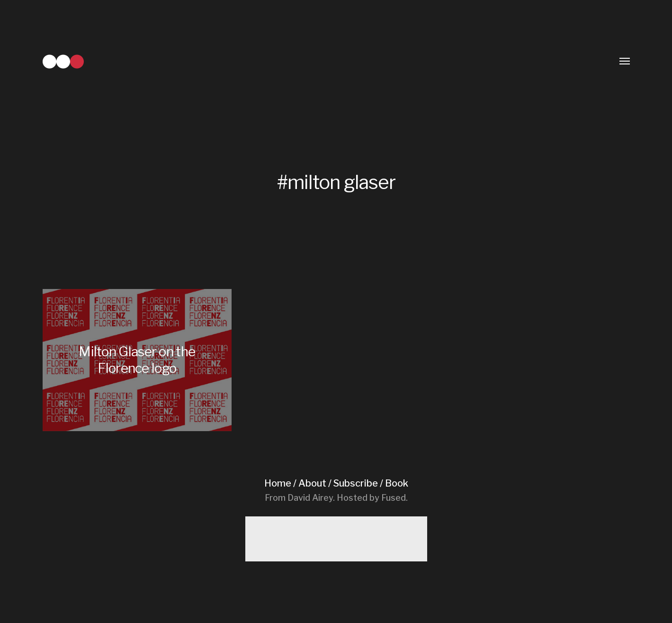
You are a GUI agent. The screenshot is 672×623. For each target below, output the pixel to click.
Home (278, 483)
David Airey (310, 498)
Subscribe (356, 483)
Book (397, 483)
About (312, 483)
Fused (394, 498)
